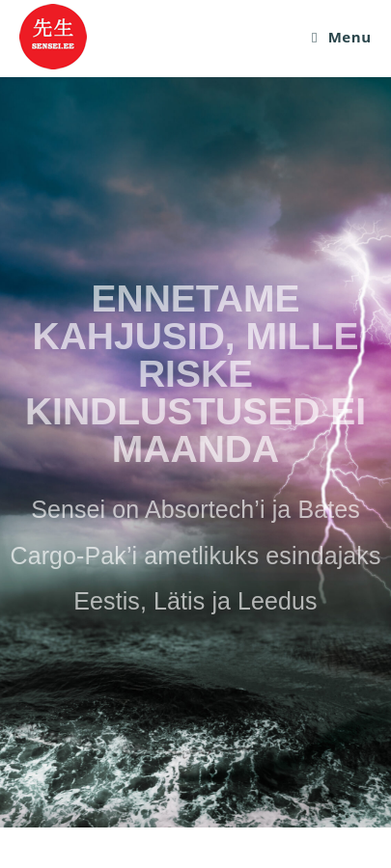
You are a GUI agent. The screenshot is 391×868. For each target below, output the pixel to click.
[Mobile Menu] (342, 37)
